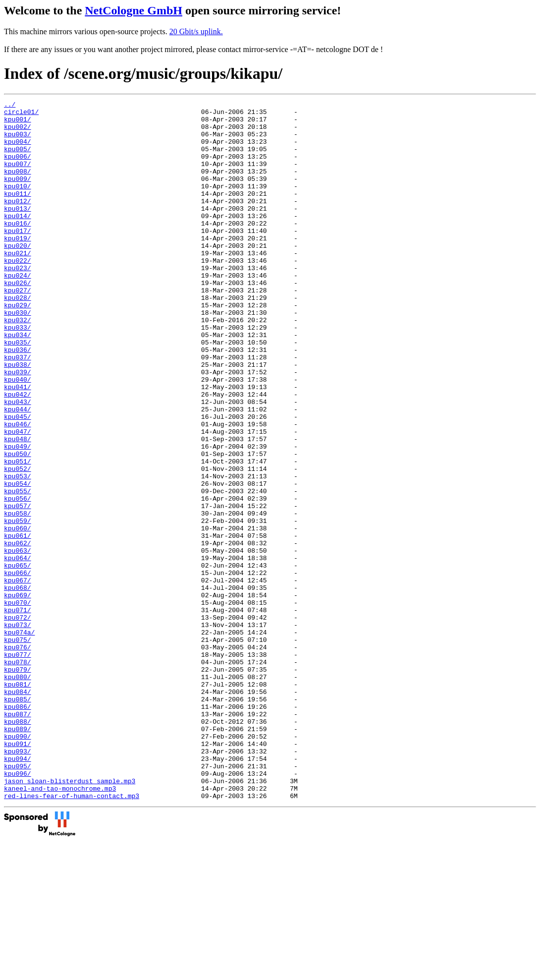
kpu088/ (18, 846)
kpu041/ (18, 445)
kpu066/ (18, 668)
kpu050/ (18, 525)
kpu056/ (18, 578)
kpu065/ (18, 659)
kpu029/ (18, 346)
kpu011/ (18, 213)
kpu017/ (18, 257)
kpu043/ (18, 462)
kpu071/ (18, 712)
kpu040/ (18, 436)
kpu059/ (18, 605)
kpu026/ (18, 320)
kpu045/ (18, 480)
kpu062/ (18, 632)
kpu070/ (18, 703)
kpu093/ (18, 882)
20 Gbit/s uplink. (196, 31)
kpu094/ (18, 891)
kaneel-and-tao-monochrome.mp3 (60, 926)
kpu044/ (18, 471)
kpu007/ (18, 177)
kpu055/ (18, 570)
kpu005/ (18, 159)
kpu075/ (18, 748)
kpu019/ (18, 266)
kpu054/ (18, 561)
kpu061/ (18, 623)
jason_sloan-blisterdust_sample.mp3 (70, 918)
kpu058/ (18, 596)
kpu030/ (18, 355)
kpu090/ (18, 864)
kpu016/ (18, 248)
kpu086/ (18, 828)
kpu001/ (18, 123)
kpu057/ (18, 587)
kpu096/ (18, 909)
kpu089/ (18, 855)
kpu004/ (18, 150)
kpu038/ (18, 418)
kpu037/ (18, 409)
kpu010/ (18, 204)
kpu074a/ (19, 739)
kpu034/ (18, 382)
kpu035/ (18, 391)
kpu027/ (18, 329)
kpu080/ (18, 793)
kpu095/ (18, 900)
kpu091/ (18, 873)
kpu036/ (18, 400)
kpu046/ (18, 489)
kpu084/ (18, 810)
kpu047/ (18, 498)
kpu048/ (18, 507)
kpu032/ (18, 364)
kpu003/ (18, 141)
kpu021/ (18, 284)
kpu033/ (18, 373)
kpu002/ (18, 132)
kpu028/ (18, 338)
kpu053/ (18, 552)
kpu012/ (18, 222)
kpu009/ (18, 195)
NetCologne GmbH (134, 10)
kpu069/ (18, 694)
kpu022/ (18, 293)
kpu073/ (18, 730)
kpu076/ (18, 757)
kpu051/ (18, 534)
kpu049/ (18, 516)
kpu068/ (18, 686)
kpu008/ (18, 186)
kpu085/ (18, 819)
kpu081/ (18, 802)
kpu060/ (18, 614)
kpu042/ (18, 454)
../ (10, 106)
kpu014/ (18, 239)
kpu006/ (18, 168)
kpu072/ (18, 721)
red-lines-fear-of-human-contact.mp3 (72, 935)
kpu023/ (18, 302)
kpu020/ (18, 275)
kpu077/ (18, 766)
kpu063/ (18, 641)
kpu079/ (18, 784)
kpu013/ (18, 231)
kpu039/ (18, 427)
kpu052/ (18, 543)
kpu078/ (18, 775)
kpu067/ (18, 677)
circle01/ (21, 115)
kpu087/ (18, 837)
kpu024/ (18, 311)
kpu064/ (18, 650)
